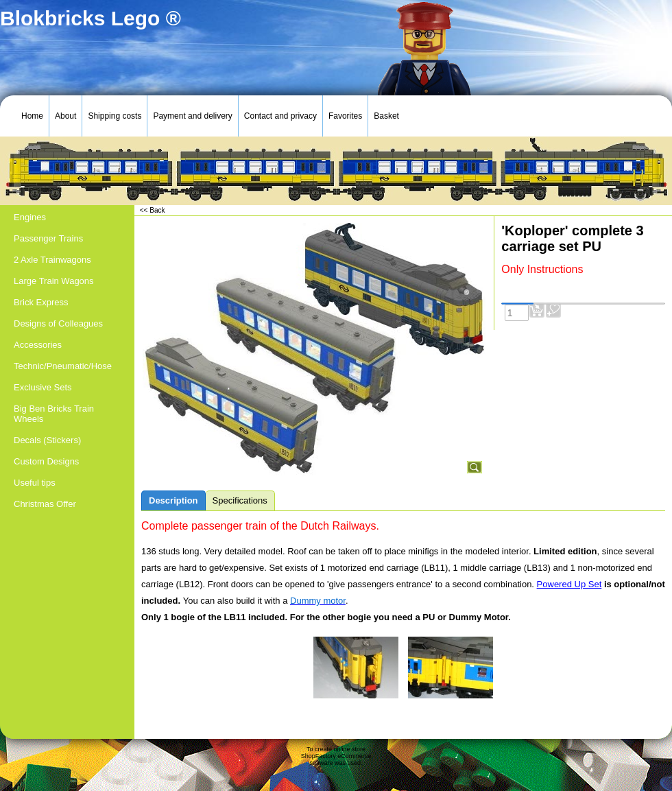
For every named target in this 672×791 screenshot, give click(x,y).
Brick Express (41, 302)
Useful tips (35, 483)
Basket (386, 116)
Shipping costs (115, 116)
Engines (30, 217)
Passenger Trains (48, 238)
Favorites (345, 116)
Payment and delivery (192, 116)
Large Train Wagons (54, 281)
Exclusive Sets (43, 387)
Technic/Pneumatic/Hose (63, 366)
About (65, 116)
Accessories (38, 345)
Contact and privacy (280, 116)
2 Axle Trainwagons (52, 260)
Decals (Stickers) (47, 440)
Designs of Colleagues (58, 323)
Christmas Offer (45, 504)
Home (32, 116)
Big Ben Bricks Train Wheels (54, 414)
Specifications (240, 500)
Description (173, 500)
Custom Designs (46, 461)
